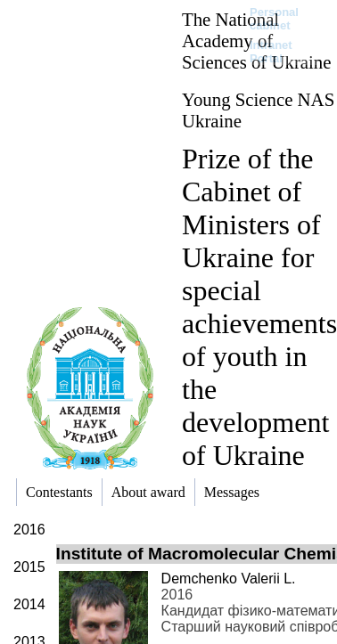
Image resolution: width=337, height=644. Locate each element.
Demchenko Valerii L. (229, 579)
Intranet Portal (271, 52)
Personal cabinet (274, 19)
